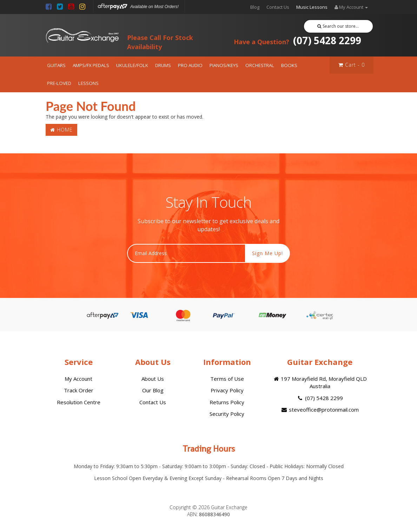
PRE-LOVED (59, 83)
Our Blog (153, 390)
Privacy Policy (227, 390)
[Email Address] (186, 253)
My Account (78, 379)
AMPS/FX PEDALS (91, 65)
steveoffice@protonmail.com (320, 410)
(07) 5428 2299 (297, 40)
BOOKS (289, 65)
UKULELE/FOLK (132, 65)
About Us (153, 379)
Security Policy (227, 414)
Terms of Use (227, 379)
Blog (255, 7)
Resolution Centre (79, 402)
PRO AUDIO (190, 65)
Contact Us (278, 7)
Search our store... (338, 26)
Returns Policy (227, 402)
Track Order (79, 390)
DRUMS (163, 65)
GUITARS (56, 65)
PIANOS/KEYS (224, 65)
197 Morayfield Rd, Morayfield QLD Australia (320, 382)
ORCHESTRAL (260, 65)
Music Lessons (312, 7)
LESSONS (88, 83)
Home (61, 130)
